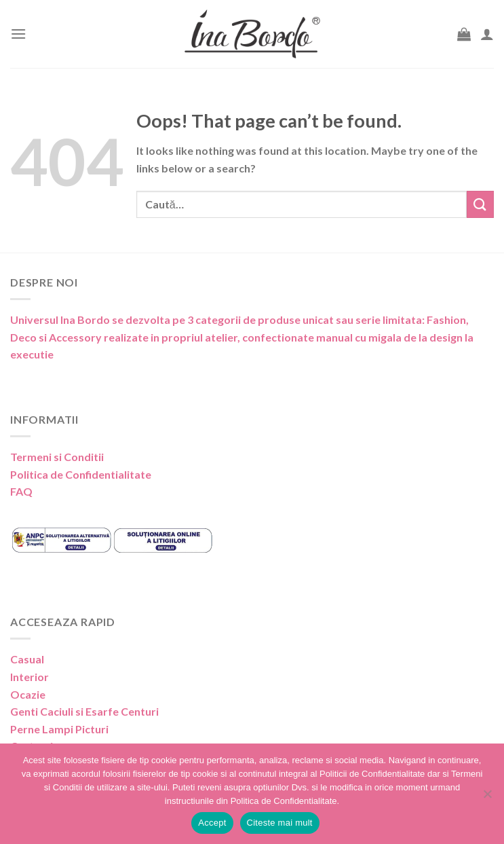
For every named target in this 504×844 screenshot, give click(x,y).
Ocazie (28, 694)
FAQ (21, 491)
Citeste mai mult (280, 823)
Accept (212, 823)
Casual (27, 659)
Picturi (92, 729)
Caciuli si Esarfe (79, 711)
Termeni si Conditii (57, 457)
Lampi (58, 729)
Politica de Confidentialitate (81, 474)
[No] (487, 798)
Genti (24, 711)
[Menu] (18, 34)
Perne (25, 729)
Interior (30, 677)
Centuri (140, 711)
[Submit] (480, 204)
